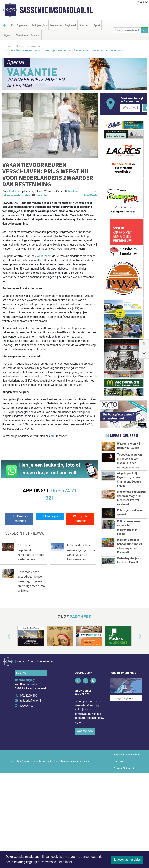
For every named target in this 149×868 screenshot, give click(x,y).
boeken (73, 191)
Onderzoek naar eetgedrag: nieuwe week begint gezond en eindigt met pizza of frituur (31, 581)
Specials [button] (84, 25)
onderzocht (44, 256)
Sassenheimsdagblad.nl (56, 10)
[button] (5, 637)
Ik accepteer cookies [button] (127, 860)
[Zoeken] (145, 30)
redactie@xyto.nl (30, 699)
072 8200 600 (29, 694)
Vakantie (36, 46)
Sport (97, 25)
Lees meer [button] (65, 862)
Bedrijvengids (39, 25)
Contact (35, 35)
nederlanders (22, 195)
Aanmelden (85, 729)
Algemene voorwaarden (127, 752)
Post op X (50, 516)
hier (53, 436)
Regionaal (70, 25)
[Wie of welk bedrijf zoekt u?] (130, 108)
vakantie (8, 195)
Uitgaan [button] (7, 35)
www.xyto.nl (27, 704)
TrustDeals (90, 195)
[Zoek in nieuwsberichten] (127, 30)
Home (8, 46)
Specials (21, 46)
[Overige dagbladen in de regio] (126, 685)
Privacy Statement (124, 766)
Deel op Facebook (19, 519)
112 (11, 25)
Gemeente (56, 25)
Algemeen (23, 25)
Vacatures (22, 35)
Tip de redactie (80, 519)
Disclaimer (120, 759)
